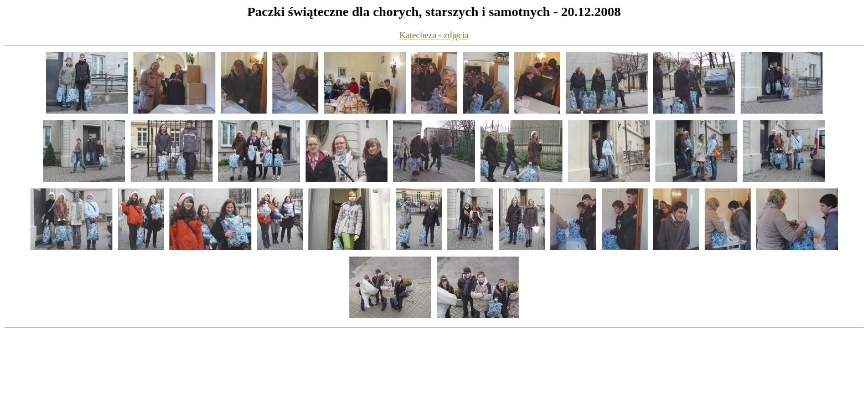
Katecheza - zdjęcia (434, 35)
